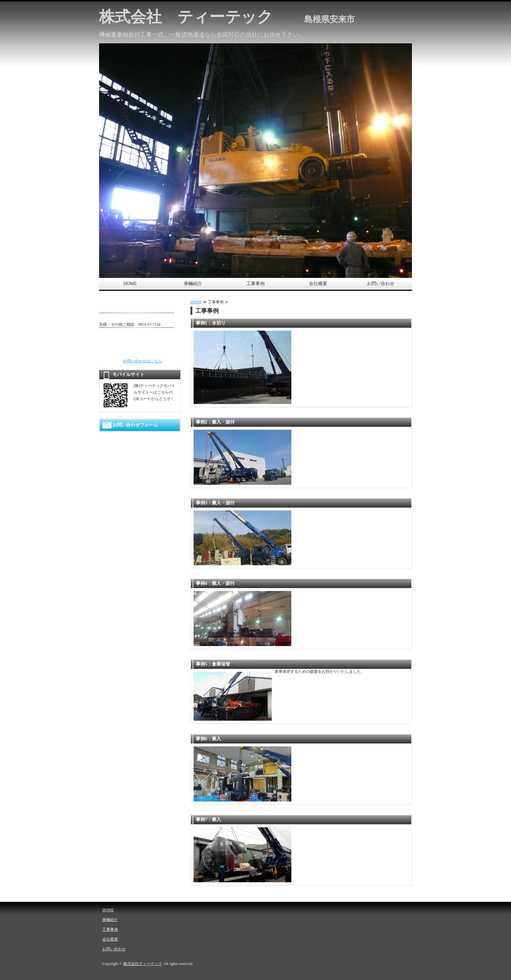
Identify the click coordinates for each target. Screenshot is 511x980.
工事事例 (255, 284)
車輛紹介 (193, 284)
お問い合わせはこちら (142, 361)
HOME (130, 284)
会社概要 (318, 284)
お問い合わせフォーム (135, 425)
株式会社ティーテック (143, 964)
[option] (255, 161)
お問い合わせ (381, 284)
